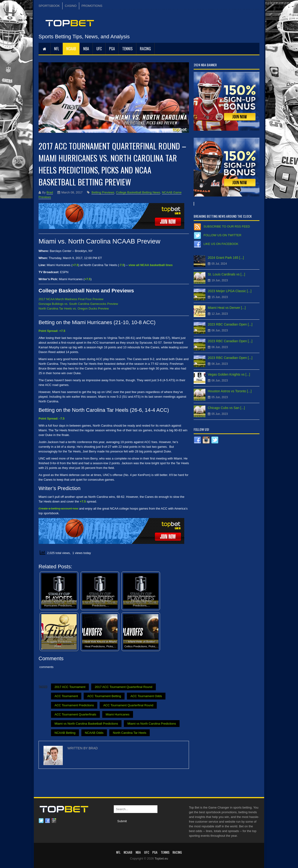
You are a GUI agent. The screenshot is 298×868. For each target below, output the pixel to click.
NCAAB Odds (94, 733)
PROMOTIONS (92, 6)
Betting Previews (103, 192)
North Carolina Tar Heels (129, 733)
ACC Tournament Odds (146, 696)
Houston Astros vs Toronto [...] (230, 391)
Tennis (127, 49)
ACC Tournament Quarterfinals (75, 714)
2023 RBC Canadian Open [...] (230, 324)
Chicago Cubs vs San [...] (226, 408)
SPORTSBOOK (49, 6)
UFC (99, 49)
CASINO (71, 6)
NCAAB (71, 49)
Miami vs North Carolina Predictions (152, 724)
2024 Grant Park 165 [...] (226, 258)
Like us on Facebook (221, 244)
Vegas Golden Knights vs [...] (229, 374)
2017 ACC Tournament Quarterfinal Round (124, 687)
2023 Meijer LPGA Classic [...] (230, 291)
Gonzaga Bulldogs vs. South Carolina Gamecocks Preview (78, 304)
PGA (112, 49)
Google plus (54, 821)
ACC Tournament (66, 696)
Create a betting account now (58, 509)
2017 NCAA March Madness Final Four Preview (71, 299)
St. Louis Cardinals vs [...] (226, 274)
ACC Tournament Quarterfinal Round (128, 705)
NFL (57, 49)
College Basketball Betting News (138, 192)
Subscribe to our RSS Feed (227, 226)
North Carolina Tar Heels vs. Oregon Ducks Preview (74, 308)
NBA (86, 49)
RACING (145, 49)
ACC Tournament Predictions (74, 705)
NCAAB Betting (65, 733)
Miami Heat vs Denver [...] (227, 308)
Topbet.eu (161, 858)
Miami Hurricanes (118, 714)
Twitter (41, 821)
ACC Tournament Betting (104, 696)
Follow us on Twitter (222, 235)
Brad (50, 192)
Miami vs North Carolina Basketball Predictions (86, 724)
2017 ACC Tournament (70, 687)
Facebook (47, 821)
